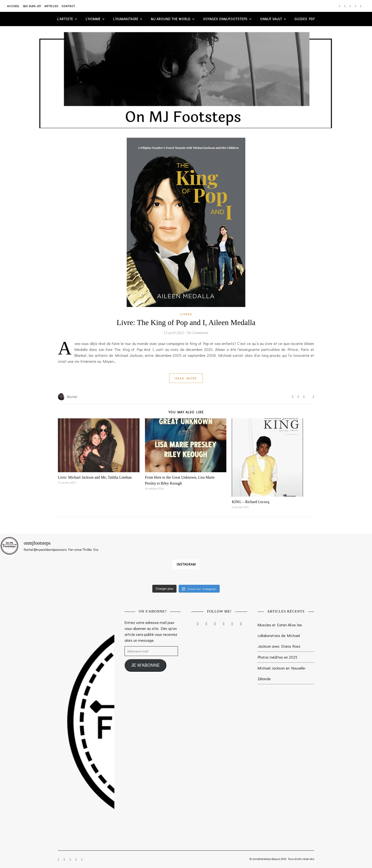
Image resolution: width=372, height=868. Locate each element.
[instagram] (340, 6)
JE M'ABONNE (145, 665)
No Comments (198, 333)
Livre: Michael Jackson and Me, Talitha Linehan (95, 477)
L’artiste (65, 19)
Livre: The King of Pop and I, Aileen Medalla (186, 322)
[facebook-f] (345, 6)
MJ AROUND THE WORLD (171, 19)
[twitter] (351, 6)
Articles (51, 6)
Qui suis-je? (32, 6)
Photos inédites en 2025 (277, 657)
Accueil (13, 6)
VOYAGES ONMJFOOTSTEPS (225, 19)
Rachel (72, 397)
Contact (68, 6)
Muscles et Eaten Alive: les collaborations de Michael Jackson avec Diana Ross (280, 635)
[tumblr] (361, 6)
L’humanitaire (126, 19)
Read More (186, 378)
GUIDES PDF (305, 19)
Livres (186, 314)
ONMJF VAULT (271, 19)
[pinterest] (356, 6)
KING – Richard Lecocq (251, 502)
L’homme (93, 19)
